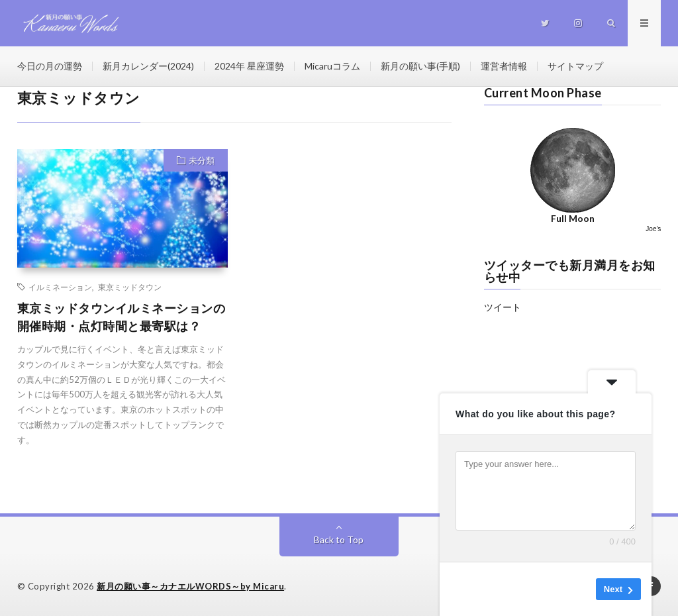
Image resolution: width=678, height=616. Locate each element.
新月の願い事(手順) (420, 66)
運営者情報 (504, 66)
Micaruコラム (332, 66)
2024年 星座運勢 (249, 66)
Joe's (653, 229)
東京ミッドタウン (130, 287)
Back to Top (339, 539)
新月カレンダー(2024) (148, 66)
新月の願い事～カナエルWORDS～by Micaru (190, 586)
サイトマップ (575, 66)
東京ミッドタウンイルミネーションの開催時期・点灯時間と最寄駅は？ (121, 317)
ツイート (503, 307)
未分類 (202, 160)
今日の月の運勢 (50, 66)
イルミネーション (60, 287)
